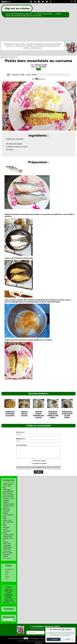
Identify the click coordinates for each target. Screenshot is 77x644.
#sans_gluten (9, 599)
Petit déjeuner (10, 569)
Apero (7, 578)
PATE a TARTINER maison (8, 523)
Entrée (7, 573)
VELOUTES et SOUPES (6, 532)
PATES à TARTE (7, 520)
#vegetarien (6, 602)
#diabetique (9, 594)
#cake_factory (9, 591)
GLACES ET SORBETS (6, 512)
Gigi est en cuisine (17, 8)
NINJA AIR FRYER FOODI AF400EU (8, 492)
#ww (13, 602)
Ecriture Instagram (39, 643)
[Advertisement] (38, 29)
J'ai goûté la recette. (39, 463)
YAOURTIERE (7, 549)
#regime (9, 597)
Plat (6, 575)
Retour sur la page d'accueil (10, 57)
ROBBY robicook (8, 484)
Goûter (7, 571)
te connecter (38, 467)
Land (36, 638)
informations (7, 555)
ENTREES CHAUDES (9, 504)
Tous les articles (8, 558)
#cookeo (9, 592)
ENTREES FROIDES (8, 506)
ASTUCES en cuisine (9, 499)
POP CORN (6, 528)
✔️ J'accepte (54, 639)
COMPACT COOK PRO (8, 539)
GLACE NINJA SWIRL (7, 487)
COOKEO (6, 542)
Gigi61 (26, 638)
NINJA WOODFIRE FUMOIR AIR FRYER (8, 496)
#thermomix (9, 589)
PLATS (5, 526)
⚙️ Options (68, 639)
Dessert (7, 576)
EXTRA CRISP (7, 544)
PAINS (5, 519)
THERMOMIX (7, 546)
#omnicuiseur (9, 596)
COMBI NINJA (7, 490)
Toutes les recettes (8, 482)
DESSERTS (6, 502)
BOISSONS (6, 500)
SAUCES (5, 529)
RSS (42, 638)
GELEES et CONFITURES (6, 509)
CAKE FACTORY (7, 537)
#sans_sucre (9, 600)
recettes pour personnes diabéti (7, 552)
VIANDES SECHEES (8, 535)
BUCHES (5, 556)
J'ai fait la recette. (39, 461)
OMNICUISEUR (7, 547)
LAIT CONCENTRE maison (8, 516)
